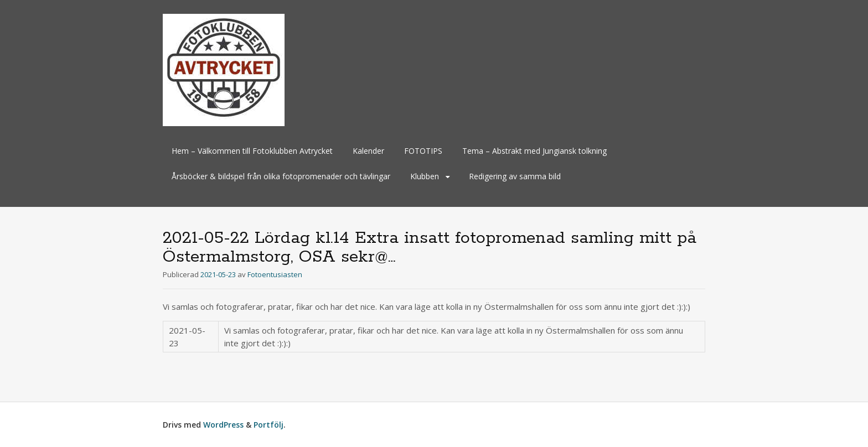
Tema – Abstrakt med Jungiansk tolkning (534, 151)
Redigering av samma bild (515, 176)
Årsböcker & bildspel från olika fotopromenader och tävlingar (281, 176)
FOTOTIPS (423, 151)
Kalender (368, 151)
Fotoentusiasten (275, 274)
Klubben (425, 176)
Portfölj (268, 425)
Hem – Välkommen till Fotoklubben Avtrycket (252, 151)
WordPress (223, 425)
